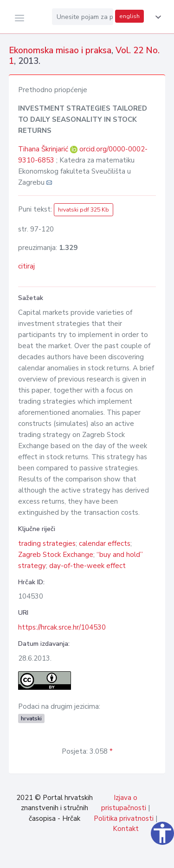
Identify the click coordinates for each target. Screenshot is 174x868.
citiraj (26, 266)
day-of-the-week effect (87, 566)
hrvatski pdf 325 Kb (84, 210)
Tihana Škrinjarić (44, 149)
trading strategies (47, 543)
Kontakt (126, 829)
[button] (156, 17)
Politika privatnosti (124, 818)
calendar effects (105, 543)
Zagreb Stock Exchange (56, 555)
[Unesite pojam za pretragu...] (83, 17)
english (129, 16)
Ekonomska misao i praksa (60, 50)
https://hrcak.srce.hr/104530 (62, 627)
